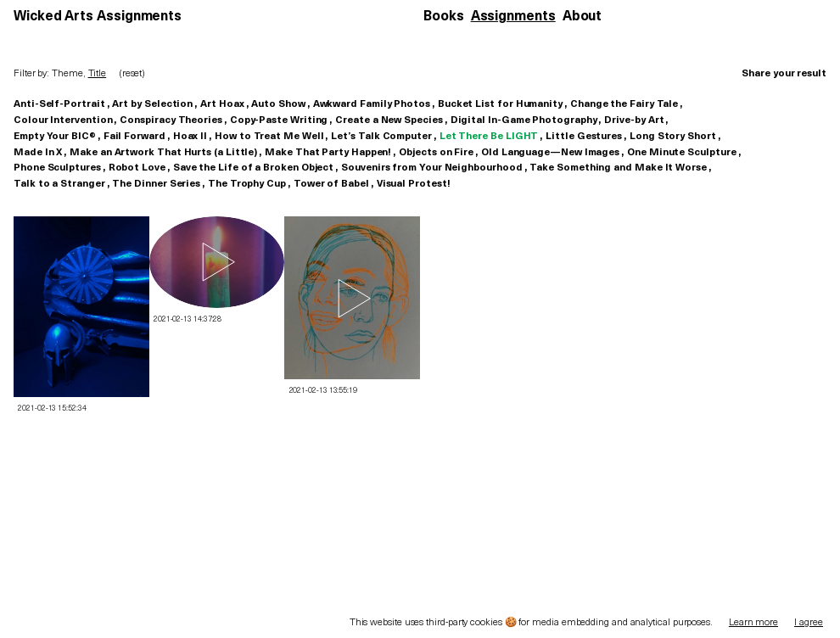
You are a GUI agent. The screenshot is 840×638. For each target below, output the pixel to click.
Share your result (784, 74)
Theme (67, 74)
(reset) (132, 74)
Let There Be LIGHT (489, 137)
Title (98, 74)
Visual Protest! (414, 184)
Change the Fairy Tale (624, 104)
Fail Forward (134, 137)
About (582, 17)
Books (444, 17)
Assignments (513, 17)
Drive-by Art (634, 120)
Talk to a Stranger (59, 184)
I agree (809, 623)
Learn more (753, 623)
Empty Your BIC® (55, 137)
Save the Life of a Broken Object (253, 168)
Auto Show (278, 104)
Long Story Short (673, 137)
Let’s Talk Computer (381, 137)
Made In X (38, 153)
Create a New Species (389, 120)
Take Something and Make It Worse (618, 168)
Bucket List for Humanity (500, 104)
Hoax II (190, 137)
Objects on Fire (436, 153)
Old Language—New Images (550, 153)
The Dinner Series (156, 184)
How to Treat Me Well (269, 137)
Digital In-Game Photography (524, 120)
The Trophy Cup (247, 184)
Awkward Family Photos (372, 104)
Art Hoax (222, 104)
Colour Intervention (63, 120)
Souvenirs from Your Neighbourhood (431, 168)
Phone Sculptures (57, 168)
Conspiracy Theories (171, 120)
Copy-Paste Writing (279, 120)
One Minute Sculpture (681, 153)
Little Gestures (584, 137)
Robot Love (137, 168)
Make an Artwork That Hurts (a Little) (163, 153)
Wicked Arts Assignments (98, 17)
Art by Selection (152, 104)
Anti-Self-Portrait (59, 104)
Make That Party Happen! (328, 153)
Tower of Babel (331, 184)
